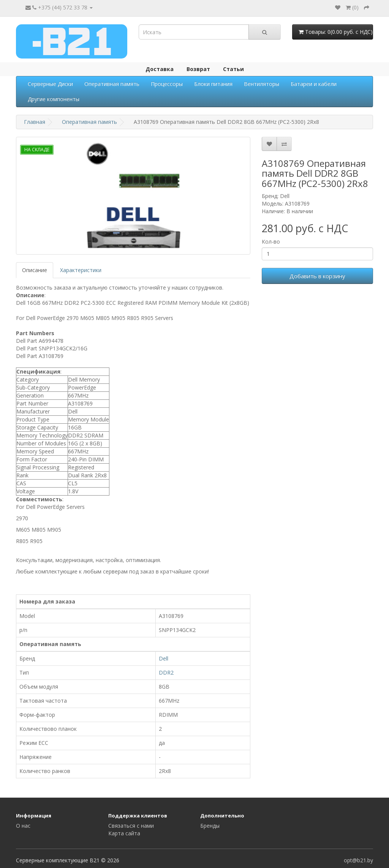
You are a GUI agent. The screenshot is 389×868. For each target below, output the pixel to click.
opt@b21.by (358, 860)
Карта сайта (124, 833)
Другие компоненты (54, 99)
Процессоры (167, 84)
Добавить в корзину (317, 276)
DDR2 (166, 672)
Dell (164, 658)
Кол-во (271, 242)
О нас (23, 826)
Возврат (198, 69)
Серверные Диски (50, 84)
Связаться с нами (131, 826)
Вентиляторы (262, 84)
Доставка (160, 69)
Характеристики (81, 270)
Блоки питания (213, 84)
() (352, 7)
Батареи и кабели (314, 84)
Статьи (233, 69)
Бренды (210, 826)
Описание (35, 270)
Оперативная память (112, 84)
